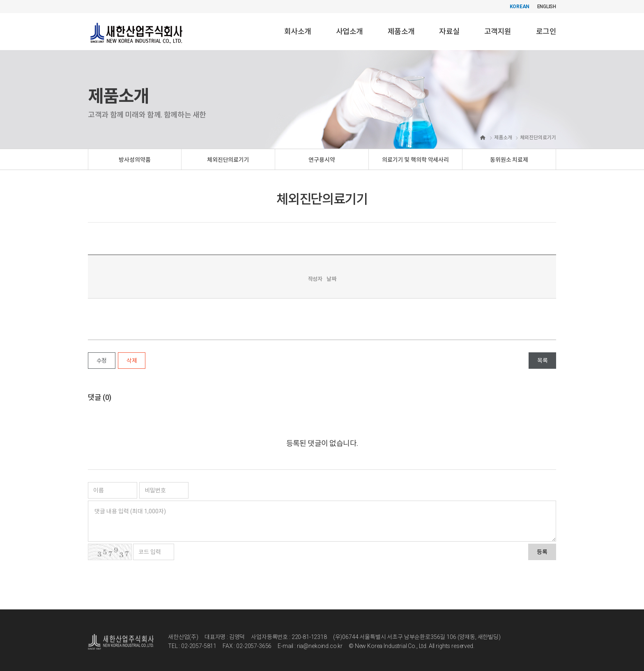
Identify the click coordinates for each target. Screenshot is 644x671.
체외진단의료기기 (228, 160)
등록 (542, 552)
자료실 (449, 31)
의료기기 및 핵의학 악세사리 (415, 160)
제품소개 (401, 31)
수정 (102, 361)
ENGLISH (547, 7)
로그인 (546, 31)
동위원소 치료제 (509, 160)
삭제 (132, 361)
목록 (542, 361)
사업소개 (350, 31)
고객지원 (498, 31)
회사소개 (298, 31)
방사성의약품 (135, 160)
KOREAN (520, 7)
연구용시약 (322, 160)
